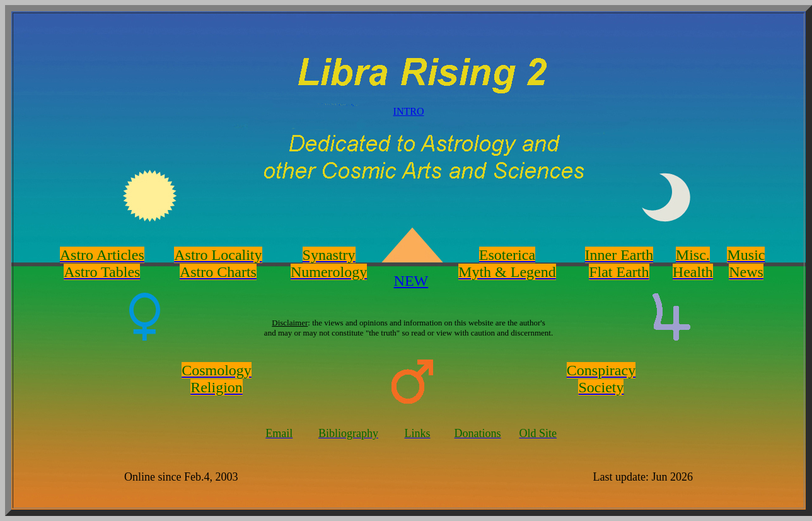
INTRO (409, 111)
